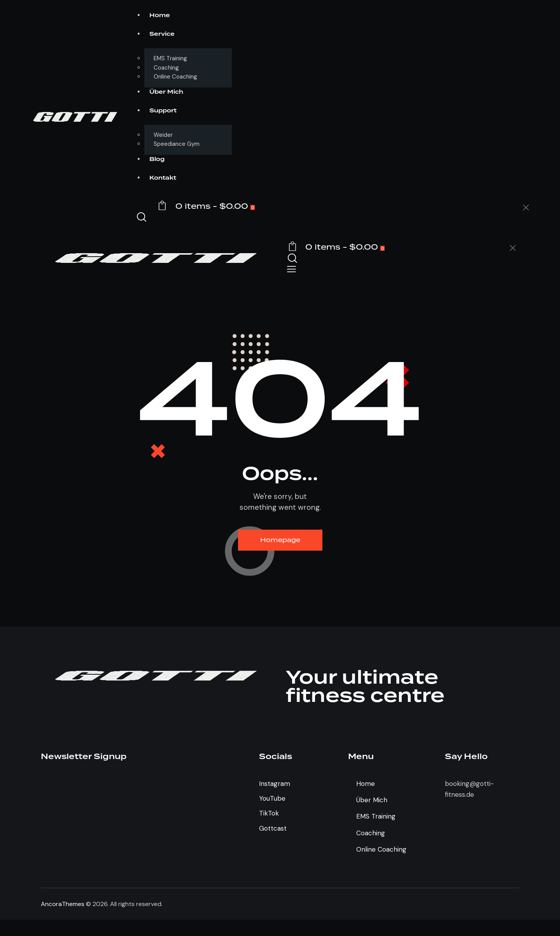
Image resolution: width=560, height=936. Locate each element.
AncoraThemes (63, 904)
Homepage (280, 540)
